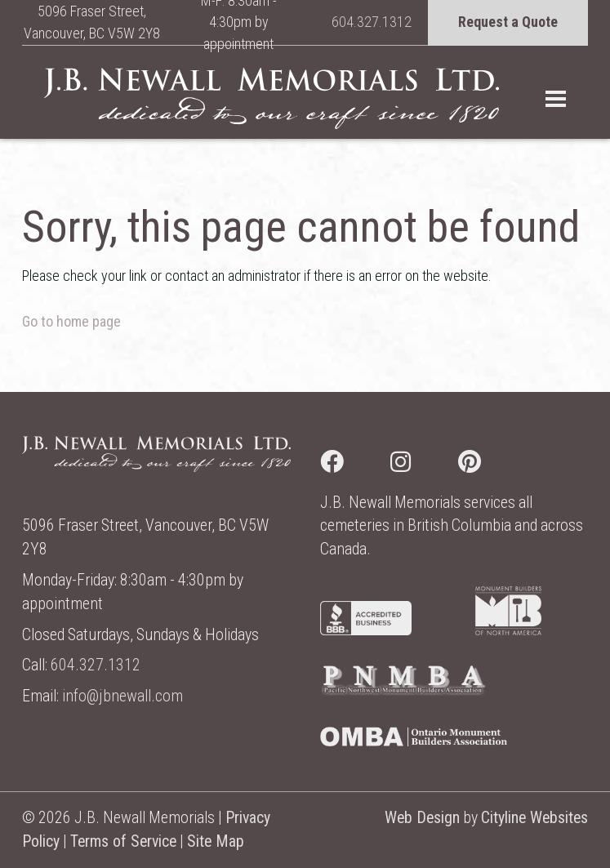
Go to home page (71, 321)
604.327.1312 (372, 22)
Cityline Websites (534, 818)
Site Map (216, 841)
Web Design (422, 818)
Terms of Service (123, 841)
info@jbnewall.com (122, 696)
